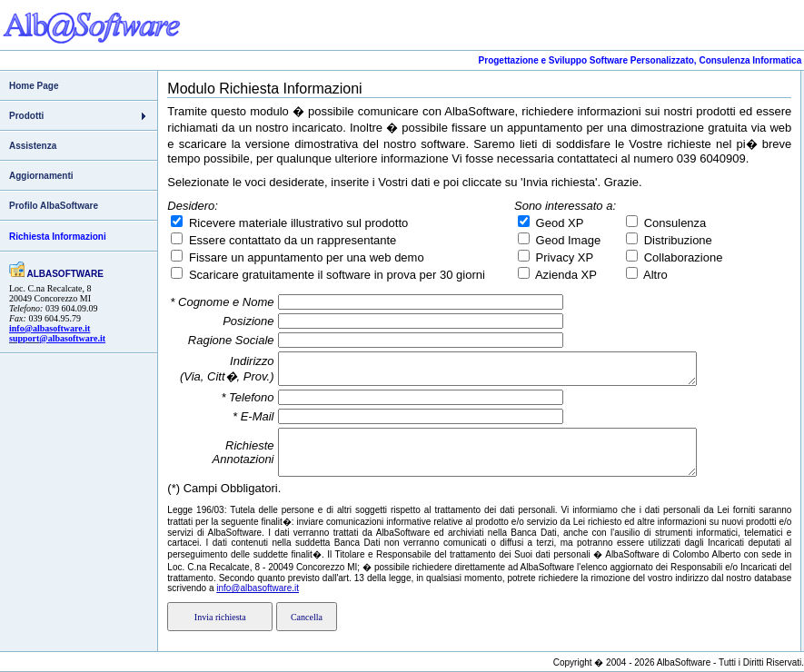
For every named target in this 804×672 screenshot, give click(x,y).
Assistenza (33, 146)
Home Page (34, 86)
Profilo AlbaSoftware (54, 206)
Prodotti (26, 116)
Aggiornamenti (41, 176)
